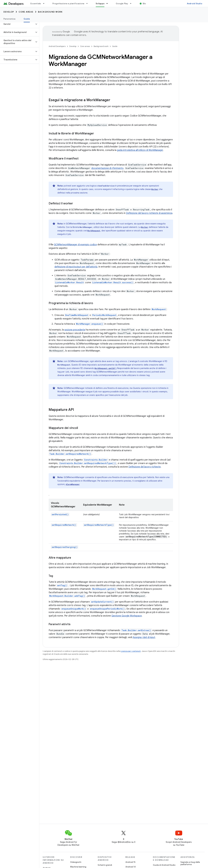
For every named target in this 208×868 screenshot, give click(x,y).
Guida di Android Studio (164, 865)
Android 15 (130, 862)
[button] (17, 24)
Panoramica (9, 19)
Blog (145, 3)
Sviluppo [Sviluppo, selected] (100, 3)
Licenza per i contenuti (131, 651)
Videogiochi (76, 862)
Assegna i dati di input (144, 637)
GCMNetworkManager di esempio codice (75, 245)
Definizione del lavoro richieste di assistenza (149, 213)
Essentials (36, 3)
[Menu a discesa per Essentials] (45, 3)
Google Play (122, 3)
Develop (9, 12)
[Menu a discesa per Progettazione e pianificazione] (88, 3)
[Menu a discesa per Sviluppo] (108, 3)
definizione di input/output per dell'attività (76, 267)
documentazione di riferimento (107, 168)
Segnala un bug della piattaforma (190, 863)
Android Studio (195, 3)
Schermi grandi (105, 865)
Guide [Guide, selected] (27, 19)
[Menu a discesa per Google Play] (132, 3)
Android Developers (57, 46)
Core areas (26, 12)
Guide (115, 46)
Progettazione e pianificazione (68, 3)
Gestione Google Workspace (127, 616)
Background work (50, 12)
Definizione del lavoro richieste (145, 467)
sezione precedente (75, 330)
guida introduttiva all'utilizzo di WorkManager (140, 150)
